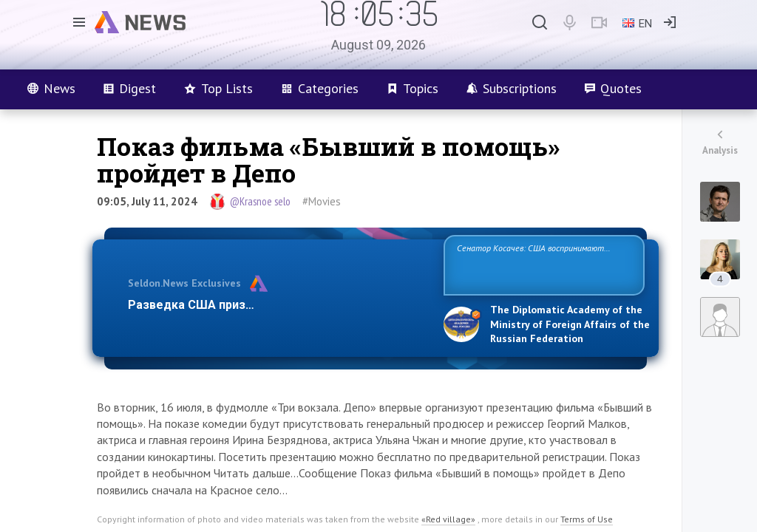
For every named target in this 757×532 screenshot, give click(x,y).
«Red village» (448, 519)
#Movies (322, 201)
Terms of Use (587, 519)
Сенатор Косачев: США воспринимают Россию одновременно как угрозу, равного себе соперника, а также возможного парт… (542, 264)
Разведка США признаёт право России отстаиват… (277, 305)
